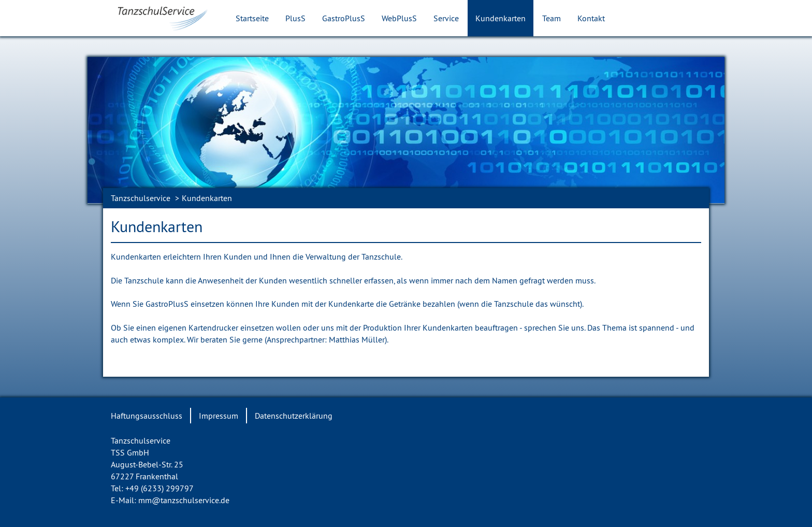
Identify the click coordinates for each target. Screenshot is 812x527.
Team (552, 18)
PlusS (295, 18)
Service (446, 18)
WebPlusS (399, 18)
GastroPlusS (344, 18)
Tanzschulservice (141, 198)
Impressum (219, 416)
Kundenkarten (501, 18)
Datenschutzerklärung (294, 416)
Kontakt (591, 18)
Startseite (252, 18)
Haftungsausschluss (147, 416)
